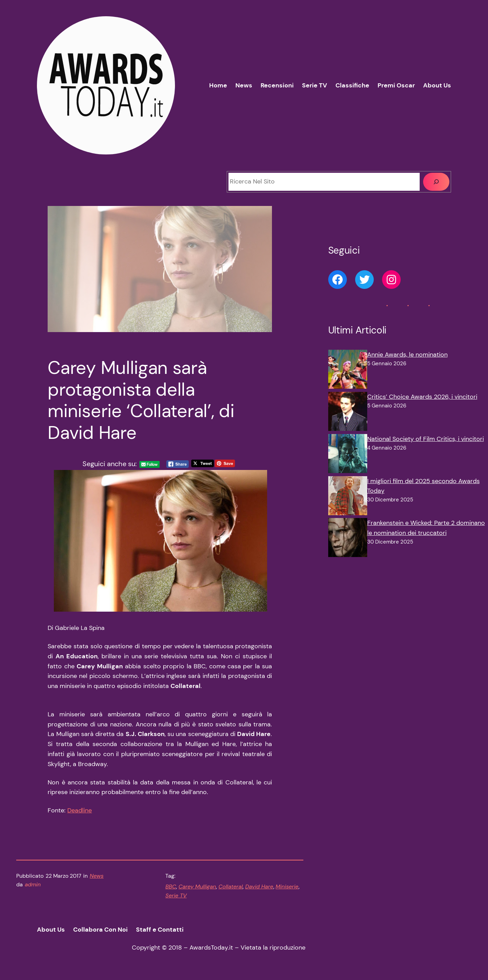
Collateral (231, 887)
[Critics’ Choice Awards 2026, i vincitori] (348, 413)
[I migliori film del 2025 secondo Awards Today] (348, 497)
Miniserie (287, 887)
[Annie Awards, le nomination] (348, 371)
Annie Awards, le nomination (407, 355)
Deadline (80, 810)
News (97, 876)
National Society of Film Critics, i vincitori (426, 439)
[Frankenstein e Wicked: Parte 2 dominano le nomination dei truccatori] (348, 539)
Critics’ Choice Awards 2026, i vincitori (422, 397)
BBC (171, 887)
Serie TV (176, 896)
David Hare (259, 887)
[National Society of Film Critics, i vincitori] (348, 455)
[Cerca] (436, 182)
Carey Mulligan (197, 887)
